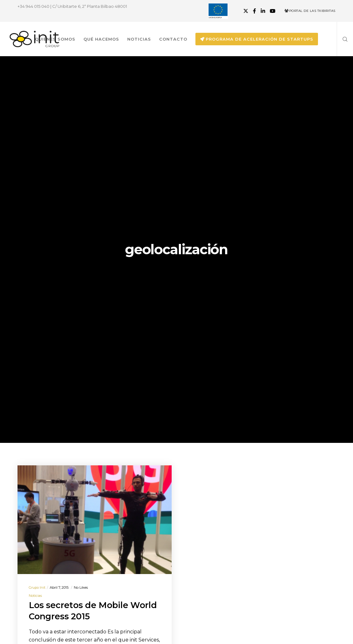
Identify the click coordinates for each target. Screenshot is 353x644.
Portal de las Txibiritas (310, 11)
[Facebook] (255, 11)
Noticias (35, 596)
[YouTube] (273, 11)
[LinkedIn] (263, 11)
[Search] (343, 39)
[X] (246, 11)
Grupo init (37, 587)
